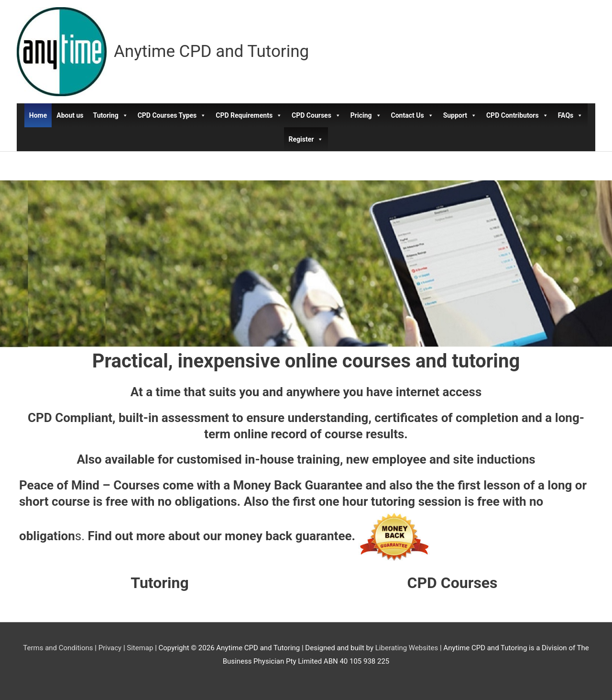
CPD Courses (316, 115)
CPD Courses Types (172, 115)
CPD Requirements (249, 115)
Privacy (110, 648)
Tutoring (111, 115)
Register (306, 139)
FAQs (571, 115)
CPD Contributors (517, 115)
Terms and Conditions (58, 648)
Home (38, 115)
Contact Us (412, 115)
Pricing (366, 115)
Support (460, 115)
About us (70, 115)
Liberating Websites (407, 648)
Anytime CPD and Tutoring (211, 51)
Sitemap (140, 648)
